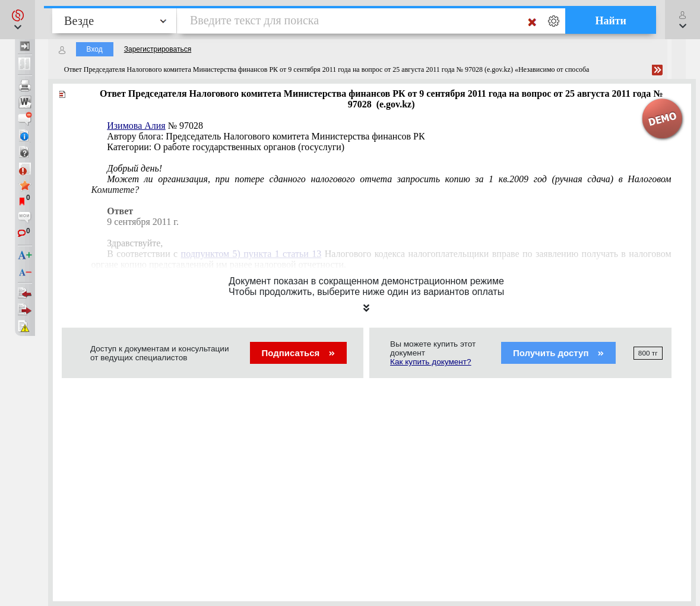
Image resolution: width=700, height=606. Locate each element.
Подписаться (298, 353)
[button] (18, 20)
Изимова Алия (136, 126)
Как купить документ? (431, 362)
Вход (95, 49)
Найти (611, 21)
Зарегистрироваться (158, 49)
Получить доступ (558, 353)
